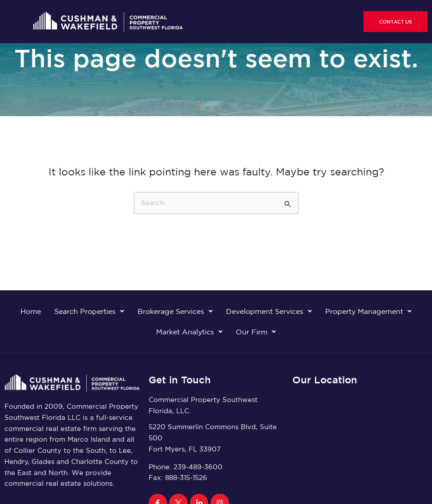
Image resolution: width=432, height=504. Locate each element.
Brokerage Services (175, 311)
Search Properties (89, 311)
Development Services (269, 311)
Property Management (368, 311)
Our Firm (256, 332)
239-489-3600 (198, 467)
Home (31, 311)
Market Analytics (189, 332)
